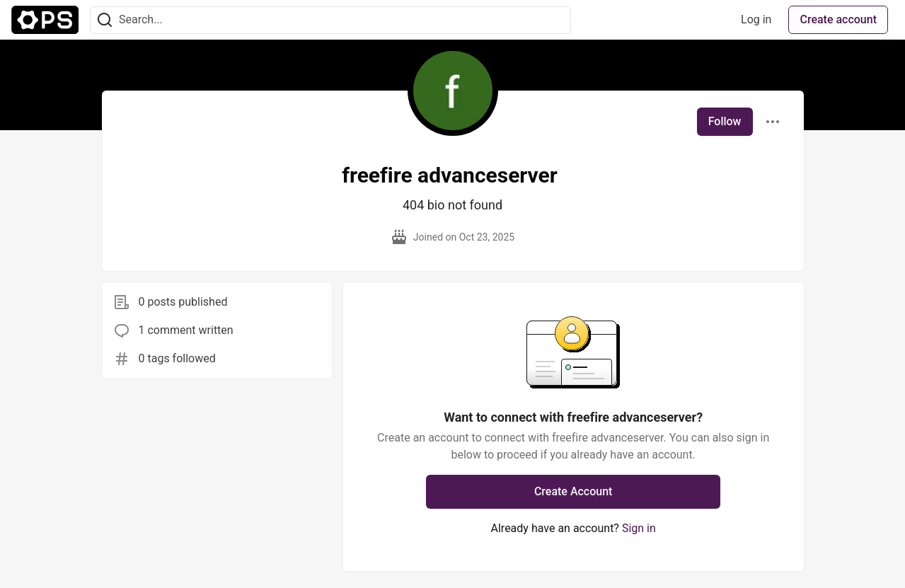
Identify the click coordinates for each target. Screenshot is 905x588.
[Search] (105, 20)
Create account (838, 19)
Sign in (639, 528)
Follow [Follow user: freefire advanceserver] (725, 121)
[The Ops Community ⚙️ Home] (45, 20)
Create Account (573, 491)
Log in (756, 19)
